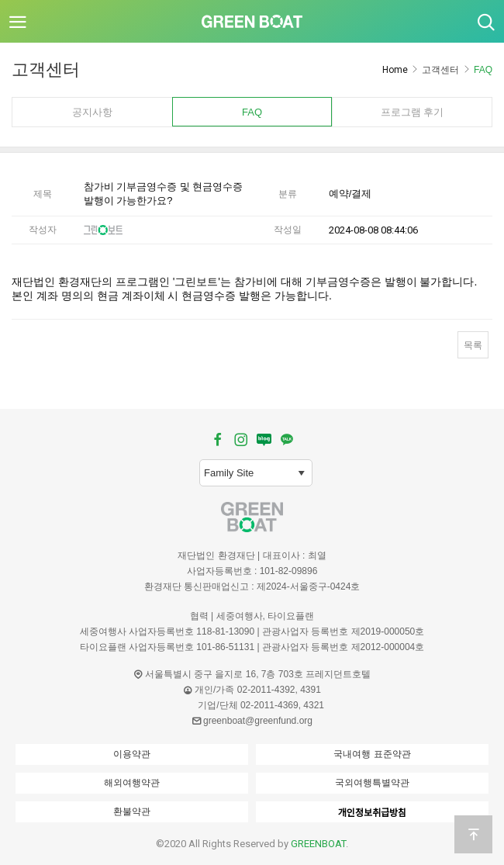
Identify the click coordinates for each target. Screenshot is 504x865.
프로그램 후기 (413, 112)
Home (395, 70)
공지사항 (92, 112)
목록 (473, 345)
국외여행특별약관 (372, 783)
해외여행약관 (132, 783)
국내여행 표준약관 (372, 754)
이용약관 (132, 754)
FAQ (252, 112)
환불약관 (132, 811)
